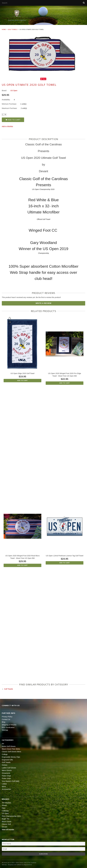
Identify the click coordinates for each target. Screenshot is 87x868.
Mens (4, 787)
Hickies (5, 765)
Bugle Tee (6, 819)
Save (44, 79)
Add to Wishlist (7, 126)
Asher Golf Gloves (9, 746)
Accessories (6, 789)
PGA (4, 808)
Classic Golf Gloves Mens (11, 752)
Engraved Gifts (7, 760)
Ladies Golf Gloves (9, 768)
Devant (4, 827)
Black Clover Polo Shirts (11, 749)
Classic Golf (6, 824)
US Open (5, 813)
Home (4, 29)
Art (3, 744)
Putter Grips (6, 778)
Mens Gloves (7, 770)
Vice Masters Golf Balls (10, 781)
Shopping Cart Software (15, 865)
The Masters (7, 803)
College (5, 754)
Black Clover (7, 822)
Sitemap (5, 730)
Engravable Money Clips (11, 757)
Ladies (4, 784)
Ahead (4, 805)
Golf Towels (13, 29)
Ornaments (6, 773)
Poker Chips (6, 776)
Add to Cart (13, 120)
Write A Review (43, 303)
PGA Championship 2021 (11, 816)
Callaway (5, 811)
